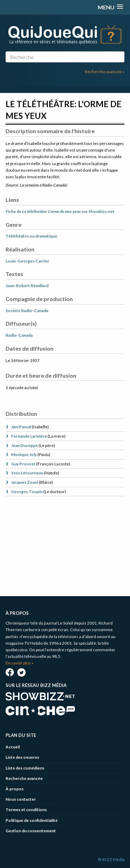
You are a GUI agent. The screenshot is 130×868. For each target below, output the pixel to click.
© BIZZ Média (111, 860)
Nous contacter (21, 799)
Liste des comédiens (25, 768)
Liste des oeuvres (22, 757)
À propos (15, 789)
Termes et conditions (26, 810)
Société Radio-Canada (27, 311)
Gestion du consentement (31, 831)
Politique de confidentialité (32, 820)
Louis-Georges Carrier (27, 261)
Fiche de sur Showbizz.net (60, 211)
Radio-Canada (19, 335)
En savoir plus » (20, 663)
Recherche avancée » (105, 72)
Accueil (13, 747)
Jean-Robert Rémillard (27, 286)
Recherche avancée (24, 778)
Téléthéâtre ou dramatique (31, 236)
